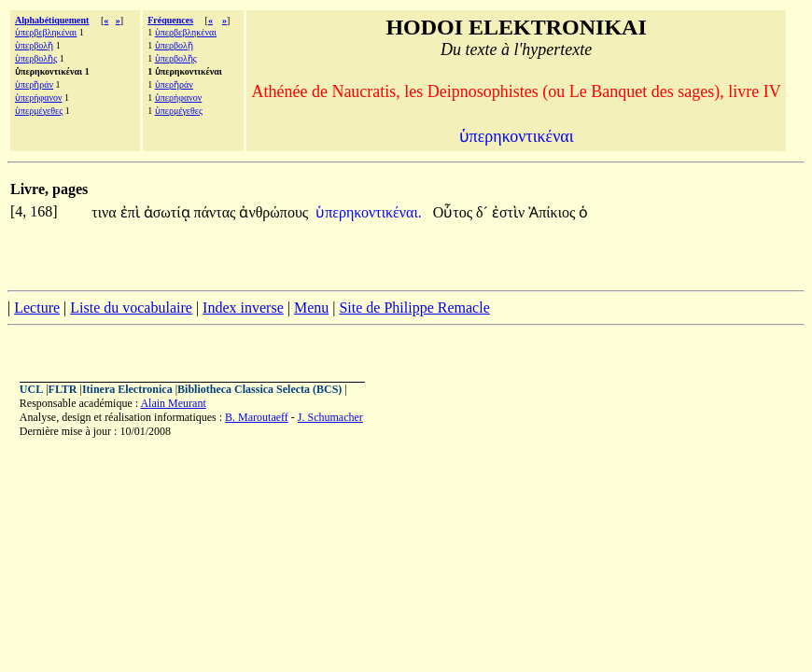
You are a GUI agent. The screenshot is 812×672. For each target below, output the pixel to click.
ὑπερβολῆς (36, 58)
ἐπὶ (132, 212)
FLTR (63, 389)
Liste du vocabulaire (131, 308)
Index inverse (243, 308)
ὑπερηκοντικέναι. (369, 212)
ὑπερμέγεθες (39, 111)
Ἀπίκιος (553, 212)
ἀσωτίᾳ (169, 212)
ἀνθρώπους (273, 212)
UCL (31, 389)
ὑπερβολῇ (34, 45)
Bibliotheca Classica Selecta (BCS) (259, 389)
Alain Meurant (173, 403)
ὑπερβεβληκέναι (46, 32)
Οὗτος (455, 212)
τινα (105, 212)
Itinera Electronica (127, 389)
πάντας (217, 212)
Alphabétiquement (52, 20)
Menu (311, 308)
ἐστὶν (510, 212)
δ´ (484, 212)
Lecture (37, 308)
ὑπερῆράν (34, 84)
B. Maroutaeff (257, 417)
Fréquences (170, 20)
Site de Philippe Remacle (414, 308)
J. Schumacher (330, 417)
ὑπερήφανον (39, 98)
